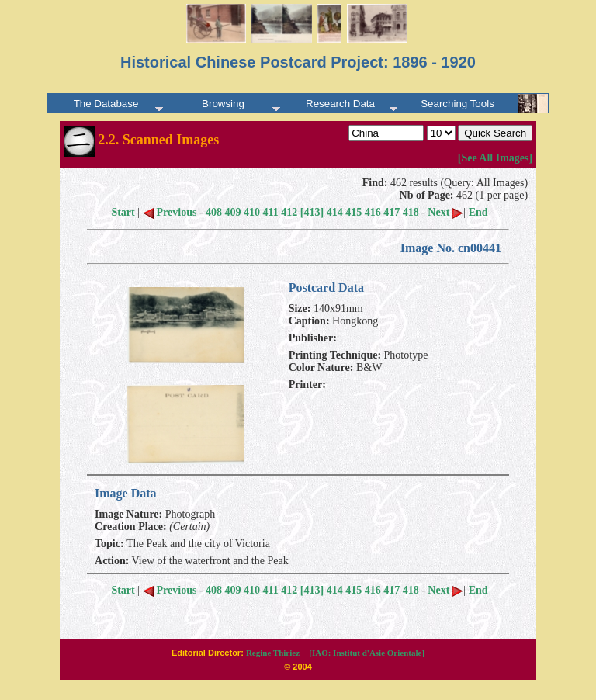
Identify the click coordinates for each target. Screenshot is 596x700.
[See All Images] (495, 158)
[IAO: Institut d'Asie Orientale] (367, 653)
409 (233, 212)
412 (289, 212)
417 (392, 212)
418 (411, 212)
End (478, 212)
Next (445, 212)
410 (252, 212)
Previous (170, 212)
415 (353, 212)
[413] (312, 212)
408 (214, 212)
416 (373, 212)
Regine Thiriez (273, 653)
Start (123, 212)
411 (271, 212)
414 (335, 212)
